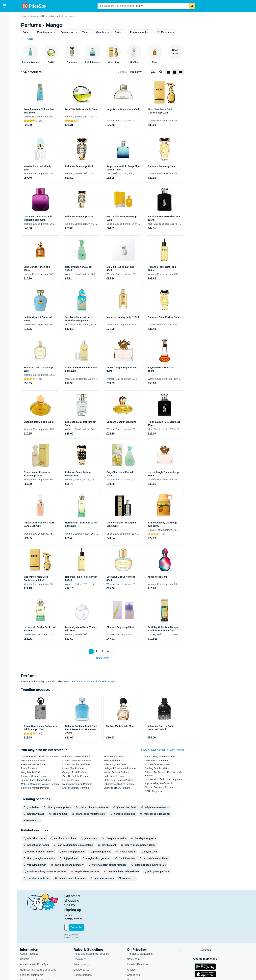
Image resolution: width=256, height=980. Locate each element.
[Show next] (114, 651)
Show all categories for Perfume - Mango (163, 750)
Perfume (52, 16)
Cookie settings (86, 951)
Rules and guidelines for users (94, 930)
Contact (28, 936)
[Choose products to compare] (153, 72)
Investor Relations (141, 941)
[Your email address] (90, 904)
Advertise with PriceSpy (37, 941)
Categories (136, 951)
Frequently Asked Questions (40, 957)
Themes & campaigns (143, 930)
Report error (102, 658)
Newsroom (136, 936)
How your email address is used (81, 912)
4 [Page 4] (107, 651)
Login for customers (35, 951)
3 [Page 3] (102, 651)
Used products (139, 957)
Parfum (76, 681)
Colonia (97, 681)
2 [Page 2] (96, 651)
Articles (134, 946)
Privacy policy (85, 941)
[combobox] (143, 6)
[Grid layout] (169, 72)
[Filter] (5, 18)
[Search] (192, 6)
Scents (67, 681)
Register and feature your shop (41, 946)
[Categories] (5, 6)
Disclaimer (83, 936)
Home (24, 16)
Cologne (111, 681)
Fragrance (87, 681)
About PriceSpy (32, 930)
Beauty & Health (37, 16)
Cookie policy (84, 946)
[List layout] (175, 72)
